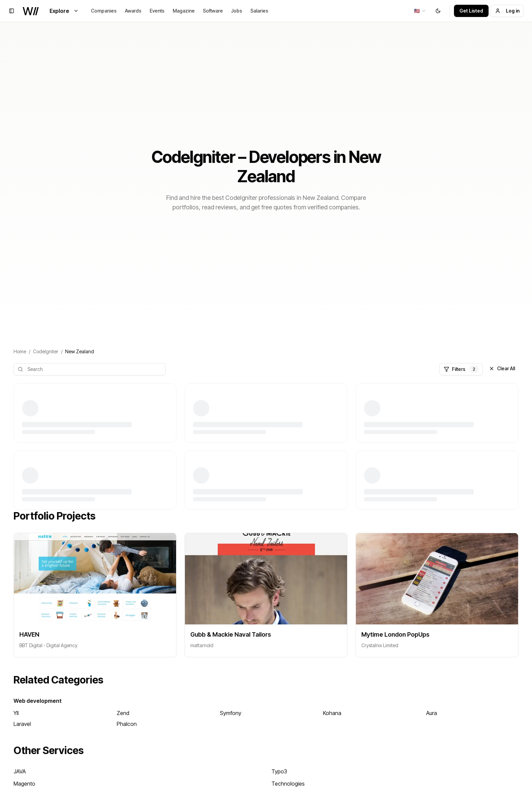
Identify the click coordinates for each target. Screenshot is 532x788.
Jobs (237, 11)
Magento (24, 784)
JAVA (20, 771)
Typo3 (279, 771)
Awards (133, 11)
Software (213, 11)
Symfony (231, 713)
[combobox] (420, 11)
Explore (64, 11)
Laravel (22, 724)
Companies (104, 11)
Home (20, 351)
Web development (38, 701)
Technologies (288, 784)
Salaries (259, 11)
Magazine (184, 11)
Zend (123, 713)
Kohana (332, 713)
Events (157, 11)
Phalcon (127, 724)
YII (16, 713)
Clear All (502, 368)
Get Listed (471, 11)
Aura (432, 713)
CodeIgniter (46, 351)
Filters (461, 369)
